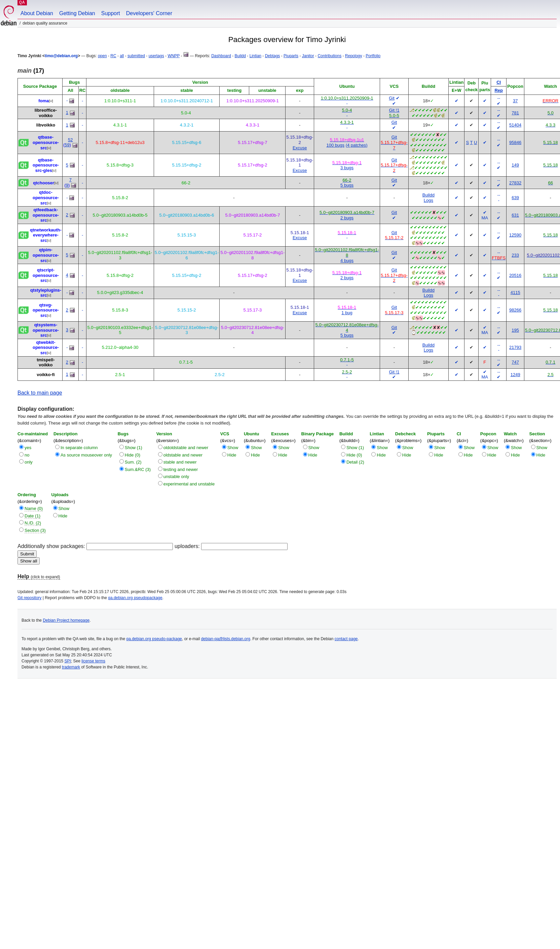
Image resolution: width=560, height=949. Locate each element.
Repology (354, 56)
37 (515, 101)
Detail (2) (355, 462)
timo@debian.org (61, 56)
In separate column (79, 448)
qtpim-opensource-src (46, 255)
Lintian (255, 56)
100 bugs (336, 145)
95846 (515, 142)
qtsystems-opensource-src (46, 330)
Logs (428, 200)
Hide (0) (133, 455)
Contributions (329, 56)
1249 (515, 375)
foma (44, 101)
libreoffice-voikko (46, 113)
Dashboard (221, 56)
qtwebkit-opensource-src (46, 348)
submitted (136, 56)
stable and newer (180, 462)
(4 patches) (357, 145)
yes (28, 448)
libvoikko (46, 125)
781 (515, 113)
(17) (31, 71)
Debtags (273, 56)
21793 (515, 347)
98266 (515, 310)
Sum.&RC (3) (138, 469)
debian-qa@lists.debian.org (226, 639)
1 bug (347, 313)
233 (515, 255)
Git (392, 98)
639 (515, 198)
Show (233, 448)
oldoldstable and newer (186, 448)
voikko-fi (46, 375)
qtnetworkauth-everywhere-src (46, 235)
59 (67, 145)
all (122, 56)
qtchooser (44, 183)
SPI (68, 661)
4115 (515, 293)
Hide (232, 455)
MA (485, 218)
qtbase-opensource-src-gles (46, 165)
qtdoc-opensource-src (46, 197)
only (29, 462)
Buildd (240, 56)
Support (111, 13)
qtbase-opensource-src (46, 142)
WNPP (174, 56)
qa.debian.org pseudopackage (135, 598)
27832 (515, 183)
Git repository (29, 598)
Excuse (300, 148)
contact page (346, 639)
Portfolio (373, 56)
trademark (71, 667)
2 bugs (347, 218)
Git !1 (394, 110)
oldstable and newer (183, 455)
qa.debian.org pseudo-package (154, 639)
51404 (515, 125)
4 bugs (347, 261)
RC (113, 56)
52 (70, 140)
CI (499, 82)
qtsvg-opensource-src (46, 310)
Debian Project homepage (66, 620)
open (102, 56)
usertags (156, 56)
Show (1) (134, 448)
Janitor (308, 56)
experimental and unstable (189, 484)
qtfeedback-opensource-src (46, 215)
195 (515, 330)
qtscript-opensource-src (46, 275)
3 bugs (347, 168)
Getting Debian (77, 13)
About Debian (37, 13)
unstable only (176, 477)
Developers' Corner (149, 13)
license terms (93, 661)
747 (515, 362)
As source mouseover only (86, 455)
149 (515, 165)
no (27, 455)
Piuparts (291, 56)
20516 (515, 275)
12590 (515, 235)
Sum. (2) (133, 462)
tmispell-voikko (46, 362)
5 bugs (347, 185)
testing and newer (181, 469)
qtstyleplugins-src (46, 293)
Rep (499, 90)
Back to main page (40, 393)
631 (515, 215)
